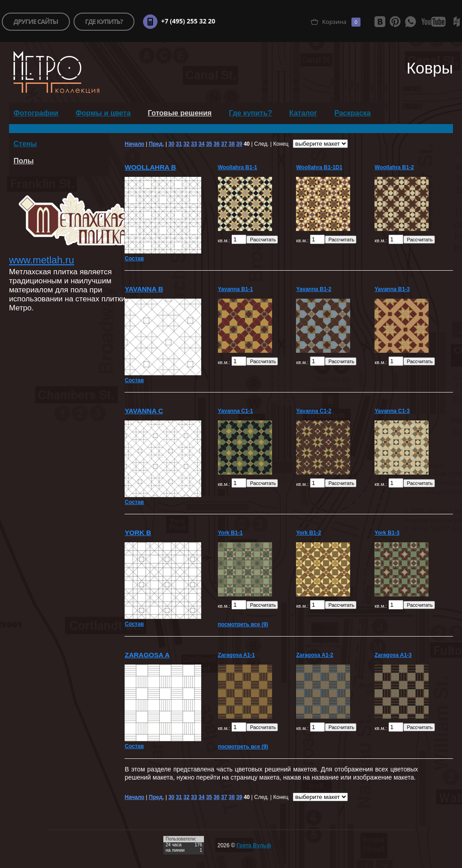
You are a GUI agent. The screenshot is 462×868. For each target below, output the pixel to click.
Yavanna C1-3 (392, 411)
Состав (134, 259)
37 (224, 144)
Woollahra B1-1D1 (319, 167)
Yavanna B (144, 289)
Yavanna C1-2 (314, 411)
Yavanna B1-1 (236, 289)
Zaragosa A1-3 (393, 655)
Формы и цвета (103, 113)
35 (209, 144)
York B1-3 (387, 533)
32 (187, 144)
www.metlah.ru (42, 260)
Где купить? (250, 113)
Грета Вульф (254, 845)
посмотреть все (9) (243, 624)
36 (216, 144)
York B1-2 (308, 533)
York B (138, 533)
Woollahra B (150, 167)
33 (194, 144)
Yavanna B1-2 (314, 289)
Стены (25, 144)
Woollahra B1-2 (394, 167)
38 (232, 144)
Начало (134, 144)
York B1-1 (230, 533)
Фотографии (36, 113)
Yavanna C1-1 (236, 411)
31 (179, 144)
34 (201, 144)
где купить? (104, 21)
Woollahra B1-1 (238, 167)
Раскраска (353, 113)
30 (171, 144)
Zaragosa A (147, 655)
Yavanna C (144, 411)
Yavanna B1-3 (392, 289)
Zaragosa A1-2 (314, 655)
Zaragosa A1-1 (236, 655)
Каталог (303, 113)
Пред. (157, 144)
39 (239, 144)
